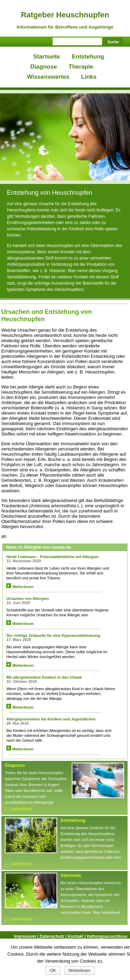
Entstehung (88, 57)
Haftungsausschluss (107, 936)
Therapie (81, 67)
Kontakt (77, 936)
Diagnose (44, 67)
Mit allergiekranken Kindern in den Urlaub (44, 677)
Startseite (47, 57)
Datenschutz (54, 936)
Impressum (27, 936)
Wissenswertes (48, 77)
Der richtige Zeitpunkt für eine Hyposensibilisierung (53, 635)
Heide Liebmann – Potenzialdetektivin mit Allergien (52, 557)
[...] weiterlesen (19, 809)
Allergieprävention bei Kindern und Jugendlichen (51, 719)
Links (89, 77)
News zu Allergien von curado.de (38, 547)
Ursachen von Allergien (27, 599)
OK (53, 971)
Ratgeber (65, 15)
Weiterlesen (20, 587)
